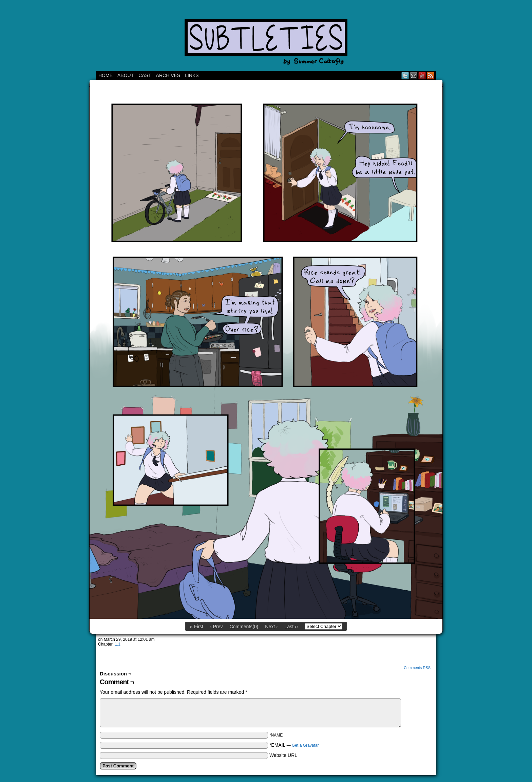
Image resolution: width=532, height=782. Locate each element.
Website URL (283, 755)
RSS (431, 76)
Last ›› (291, 627)
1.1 (118, 644)
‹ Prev (216, 627)
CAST (145, 75)
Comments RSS (417, 668)
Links (192, 75)
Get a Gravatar (305, 745)
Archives (168, 75)
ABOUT (126, 75)
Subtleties (266, 37)
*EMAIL (294, 745)
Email (414, 76)
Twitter (405, 76)
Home (106, 75)
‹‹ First (196, 627)
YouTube (422, 76)
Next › (271, 627)
